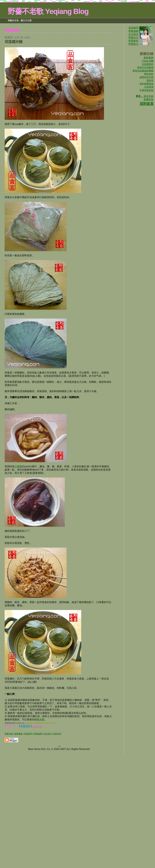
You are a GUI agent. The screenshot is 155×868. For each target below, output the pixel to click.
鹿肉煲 (150, 80)
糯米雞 (41, 719)
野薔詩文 (133, 38)
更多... (139, 96)
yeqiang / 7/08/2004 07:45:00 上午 (40, 723)
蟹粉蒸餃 (149, 74)
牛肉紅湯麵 (148, 61)
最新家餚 (148, 58)
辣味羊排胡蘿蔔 (145, 67)
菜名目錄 (148, 96)
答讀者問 (133, 28)
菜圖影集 (148, 99)
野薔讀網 (133, 31)
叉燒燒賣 (149, 87)
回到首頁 (147, 104)
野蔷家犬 (133, 44)
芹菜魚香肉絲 (146, 90)
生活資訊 (133, 34)
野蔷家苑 (133, 41)
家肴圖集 (18, 734)
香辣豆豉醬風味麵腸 (143, 71)
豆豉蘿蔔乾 (148, 64)
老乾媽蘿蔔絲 (146, 84)
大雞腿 (18, 466)
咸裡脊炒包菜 (146, 77)
